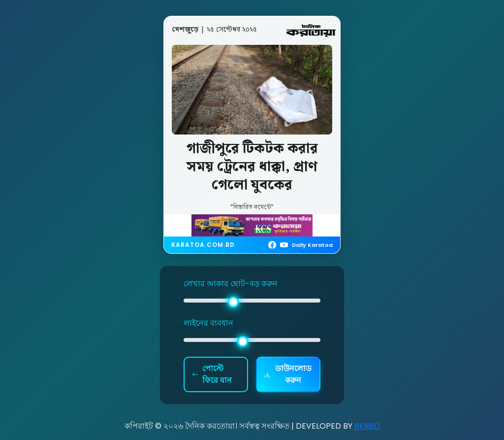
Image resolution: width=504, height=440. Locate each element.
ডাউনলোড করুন (288, 374)
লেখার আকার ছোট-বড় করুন (231, 284)
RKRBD (367, 426)
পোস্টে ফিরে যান (212, 374)
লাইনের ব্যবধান (208, 323)
